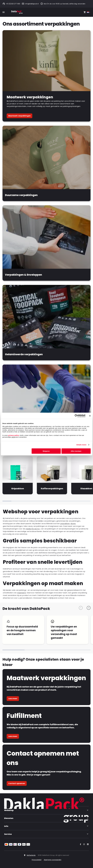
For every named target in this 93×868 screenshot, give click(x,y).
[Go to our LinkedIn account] (87, 844)
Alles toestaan (76, 451)
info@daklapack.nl (30, 4)
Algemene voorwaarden (53, 860)
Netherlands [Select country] (31, 855)
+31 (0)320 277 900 (11, 4)
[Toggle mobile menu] (4, 12)
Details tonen (81, 445)
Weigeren (46, 451)
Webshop (46, 810)
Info (46, 826)
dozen (73, 524)
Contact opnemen (17, 783)
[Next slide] (89, 608)
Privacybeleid (37, 860)
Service (46, 834)
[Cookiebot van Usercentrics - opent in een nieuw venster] (76, 416)
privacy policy (13, 435)
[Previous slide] (81, 608)
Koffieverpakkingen (52, 489)
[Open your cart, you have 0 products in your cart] (85, 12)
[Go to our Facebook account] (80, 844)
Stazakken (86, 489)
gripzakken (65, 524)
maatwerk (22, 593)
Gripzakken (18, 489)
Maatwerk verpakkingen (19, 116)
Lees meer (13, 699)
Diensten (46, 818)
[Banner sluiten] (90, 416)
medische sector (33, 529)
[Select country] (89, 12)
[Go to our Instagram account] (84, 844)
